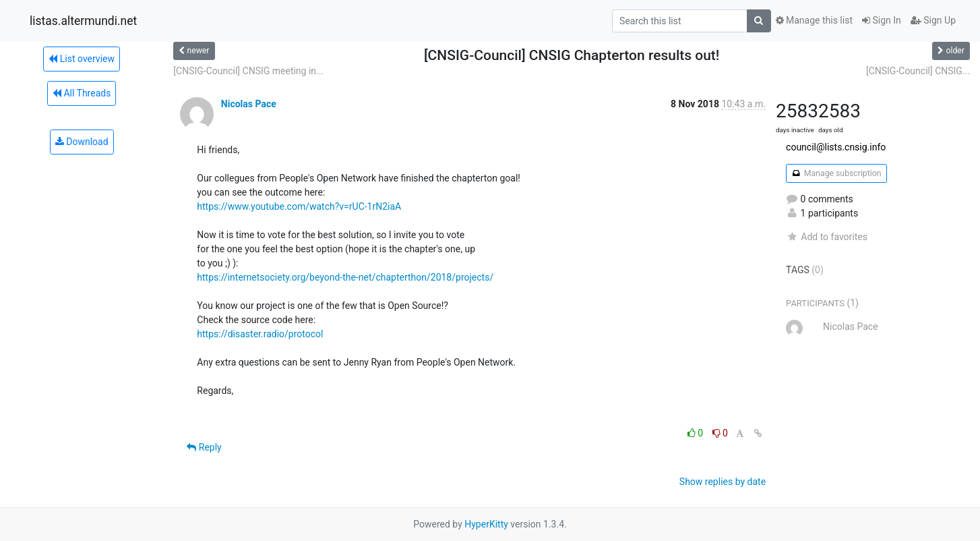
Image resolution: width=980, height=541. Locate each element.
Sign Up (933, 20)
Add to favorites (827, 237)
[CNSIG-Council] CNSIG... (918, 71)
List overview (82, 59)
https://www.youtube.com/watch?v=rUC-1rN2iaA (299, 206)
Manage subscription (836, 173)
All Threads (82, 93)
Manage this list (814, 20)
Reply (204, 447)
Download (82, 142)
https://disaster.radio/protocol (260, 334)
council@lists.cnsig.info (836, 147)
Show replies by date (723, 482)
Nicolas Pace (249, 104)
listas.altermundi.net (83, 21)
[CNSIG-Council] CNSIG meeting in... (248, 71)
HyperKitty (486, 524)
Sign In (882, 20)
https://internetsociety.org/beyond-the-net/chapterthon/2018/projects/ (345, 277)
